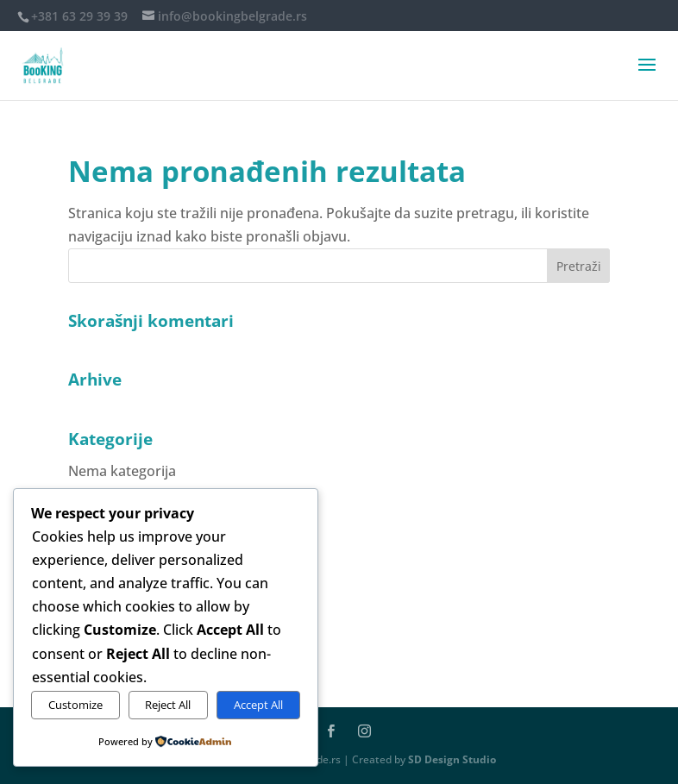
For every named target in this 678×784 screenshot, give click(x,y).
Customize (75, 705)
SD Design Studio (452, 759)
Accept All (258, 705)
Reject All (168, 705)
